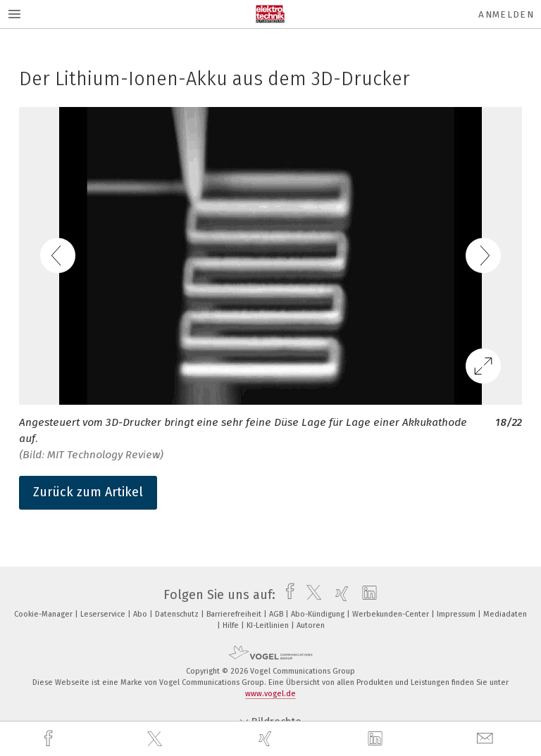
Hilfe (232, 625)
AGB (277, 614)
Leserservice (104, 614)
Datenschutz (178, 614)
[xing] (267, 739)
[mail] (487, 739)
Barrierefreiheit (235, 614)
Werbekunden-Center (392, 614)
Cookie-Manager (44, 614)
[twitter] (156, 739)
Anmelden (506, 14)
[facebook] (50, 739)
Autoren (311, 625)
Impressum (457, 614)
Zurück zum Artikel (88, 492)
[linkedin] (377, 739)
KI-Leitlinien (269, 625)
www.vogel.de (270, 694)
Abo (141, 614)
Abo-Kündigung (319, 614)
